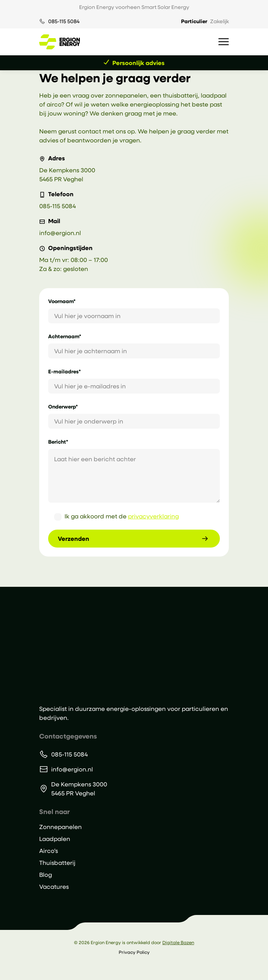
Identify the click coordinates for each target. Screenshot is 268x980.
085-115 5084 (64, 21)
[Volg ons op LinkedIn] (125, 968)
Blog (46, 874)
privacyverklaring (153, 516)
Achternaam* (65, 336)
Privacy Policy (134, 952)
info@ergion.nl (60, 233)
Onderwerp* (63, 406)
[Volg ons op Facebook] (144, 968)
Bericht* (58, 442)
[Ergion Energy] (82, 645)
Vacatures (54, 886)
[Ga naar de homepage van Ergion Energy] (60, 42)
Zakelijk (219, 21)
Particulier (194, 21)
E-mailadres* (64, 371)
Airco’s (49, 850)
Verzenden (74, 539)
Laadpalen (55, 839)
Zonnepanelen (60, 827)
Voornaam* (62, 301)
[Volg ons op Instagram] (134, 968)
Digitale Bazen (178, 942)
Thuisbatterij (57, 862)
